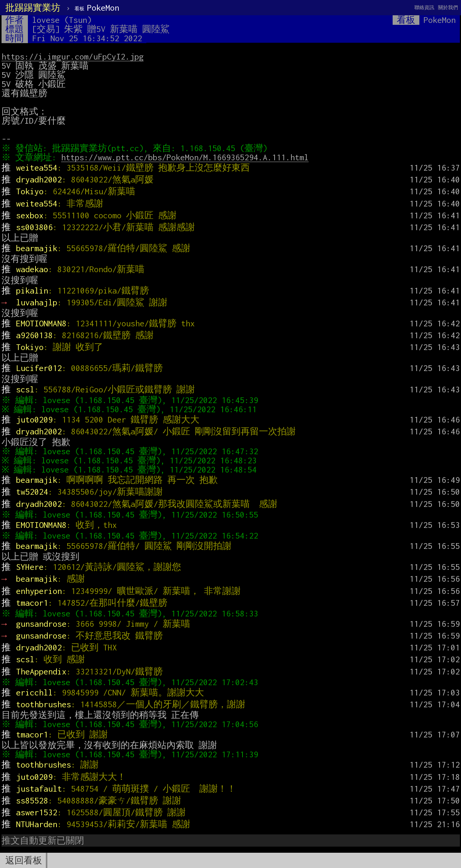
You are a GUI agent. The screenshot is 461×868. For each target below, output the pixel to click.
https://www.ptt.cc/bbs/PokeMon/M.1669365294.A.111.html (186, 157)
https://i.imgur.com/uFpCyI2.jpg (73, 56)
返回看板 (24, 860)
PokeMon (97, 8)
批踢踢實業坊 (33, 8)
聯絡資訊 (424, 7)
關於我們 (448, 7)
